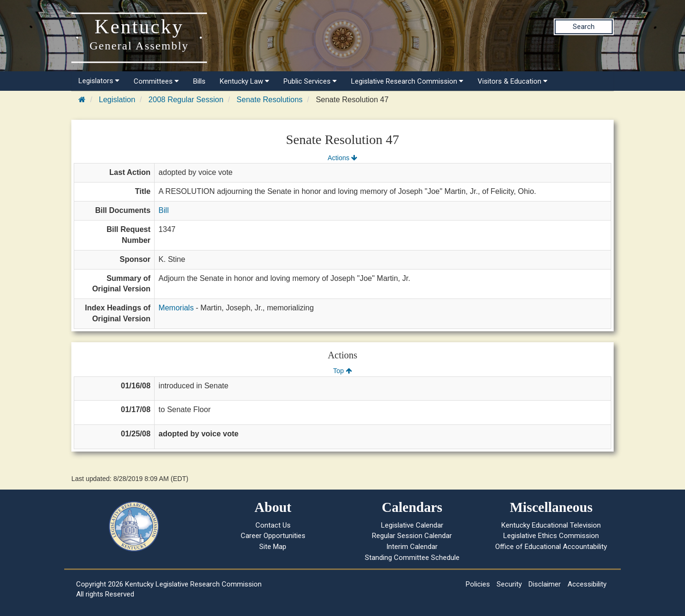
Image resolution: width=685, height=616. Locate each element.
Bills (199, 81)
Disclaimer (545, 584)
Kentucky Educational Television (551, 525)
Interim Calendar (412, 547)
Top (342, 371)
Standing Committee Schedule (412, 558)
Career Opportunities (273, 536)
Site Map (273, 547)
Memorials (176, 308)
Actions (342, 158)
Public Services (310, 81)
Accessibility (587, 584)
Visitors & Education (513, 81)
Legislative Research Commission (407, 81)
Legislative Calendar (412, 525)
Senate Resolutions (269, 100)
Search (584, 27)
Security (509, 584)
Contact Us (273, 525)
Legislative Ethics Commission (551, 536)
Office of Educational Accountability (551, 547)
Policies (478, 584)
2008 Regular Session (186, 100)
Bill (163, 210)
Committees (156, 81)
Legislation (117, 100)
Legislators (99, 81)
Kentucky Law (245, 81)
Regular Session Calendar (412, 536)
